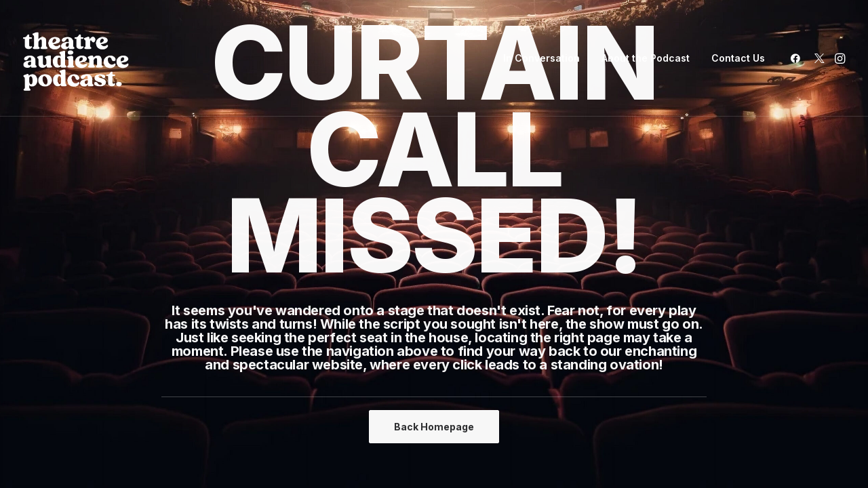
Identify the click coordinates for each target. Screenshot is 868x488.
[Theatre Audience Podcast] (76, 58)
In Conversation (541, 58)
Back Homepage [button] (434, 427)
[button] (798, 58)
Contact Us (738, 58)
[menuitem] (541, 58)
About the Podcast (646, 58)
